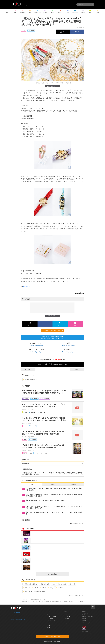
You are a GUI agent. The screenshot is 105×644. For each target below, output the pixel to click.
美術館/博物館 (44, 584)
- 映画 (48, 628)
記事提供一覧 (85, 614)
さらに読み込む (58, 574)
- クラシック (50, 618)
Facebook (16, 613)
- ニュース (66, 614)
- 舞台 (48, 614)
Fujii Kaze (60, 588)
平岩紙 (43, 588)
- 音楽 (48, 612)
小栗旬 (35, 588)
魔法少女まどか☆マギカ (31, 380)
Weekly (52, 484)
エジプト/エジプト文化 (59, 584)
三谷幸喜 (72, 584)
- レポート (66, 618)
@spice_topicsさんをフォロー (19, 619)
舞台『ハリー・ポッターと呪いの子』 (35, 592)
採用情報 (84, 618)
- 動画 (65, 612)
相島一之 (27, 588)
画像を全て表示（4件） (52, 86)
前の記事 (26, 370)
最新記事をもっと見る (76, 523)
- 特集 (65, 623)
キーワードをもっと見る (76, 595)
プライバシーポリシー (87, 623)
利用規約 (84, 621)
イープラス (24, 599)
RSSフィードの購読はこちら (54, 330)
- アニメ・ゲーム (51, 621)
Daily (32, 484)
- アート (49, 623)
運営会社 (84, 612)
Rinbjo (51, 588)
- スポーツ (49, 625)
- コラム (66, 621)
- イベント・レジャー (52, 616)
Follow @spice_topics (37, 345)
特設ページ (26, 286)
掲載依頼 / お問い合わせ (87, 616)
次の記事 (79, 370)
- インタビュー (67, 616)
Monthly (73, 484)
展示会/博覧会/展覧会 (30, 584)
